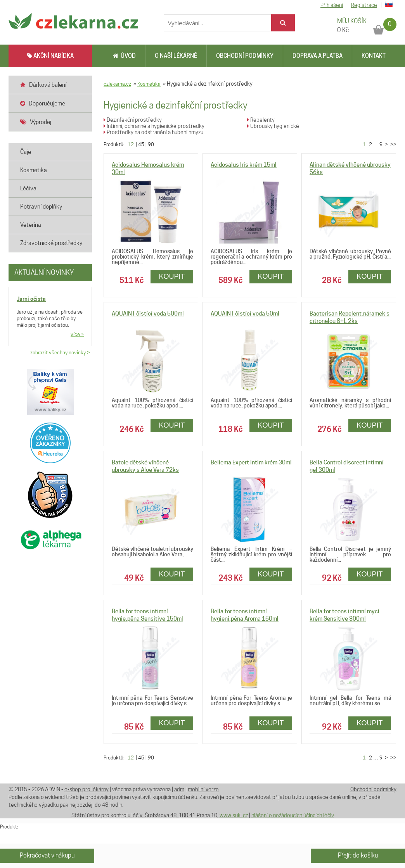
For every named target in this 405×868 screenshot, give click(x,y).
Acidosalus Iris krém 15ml (244, 165)
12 (131, 144)
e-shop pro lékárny (87, 789)
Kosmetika (149, 84)
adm (179, 789)
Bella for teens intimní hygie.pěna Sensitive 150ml (147, 615)
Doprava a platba (318, 56)
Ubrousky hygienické (273, 126)
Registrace (364, 5)
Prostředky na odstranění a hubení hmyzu (153, 132)
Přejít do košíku (358, 855)
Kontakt (374, 56)
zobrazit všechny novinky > (60, 352)
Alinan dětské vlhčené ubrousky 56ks (350, 168)
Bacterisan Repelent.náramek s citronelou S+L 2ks (350, 317)
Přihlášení (332, 5)
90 (151, 144)
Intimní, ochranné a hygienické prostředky (154, 126)
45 (141, 144)
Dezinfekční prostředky (133, 120)
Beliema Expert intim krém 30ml (251, 462)
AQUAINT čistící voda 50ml (245, 314)
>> (393, 144)
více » (77, 334)
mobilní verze (203, 789)
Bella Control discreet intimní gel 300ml (347, 466)
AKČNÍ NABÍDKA (50, 56)
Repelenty (261, 120)
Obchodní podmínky (245, 56)
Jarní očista (31, 299)
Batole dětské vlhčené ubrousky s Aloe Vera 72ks (145, 466)
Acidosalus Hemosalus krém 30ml (148, 168)
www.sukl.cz (234, 815)
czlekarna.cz (117, 84)
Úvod (124, 56)
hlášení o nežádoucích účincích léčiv (293, 815)
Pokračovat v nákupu (47, 855)
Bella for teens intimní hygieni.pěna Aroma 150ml (245, 615)
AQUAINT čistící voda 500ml (148, 314)
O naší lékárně (176, 56)
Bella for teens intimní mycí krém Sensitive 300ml (344, 615)
